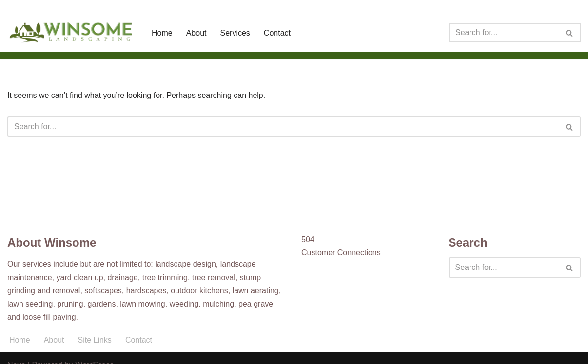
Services (235, 33)
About (196, 33)
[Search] (504, 33)
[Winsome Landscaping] (71, 33)
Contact (277, 33)
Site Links (95, 340)
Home (162, 33)
